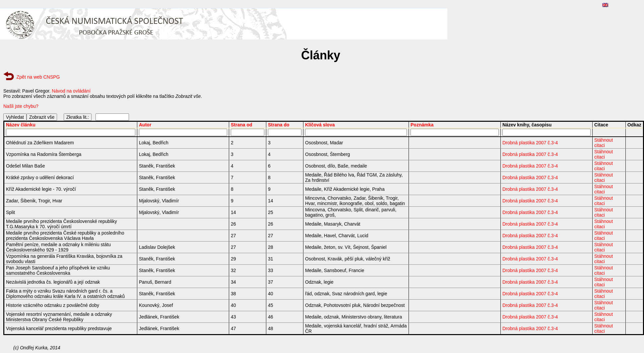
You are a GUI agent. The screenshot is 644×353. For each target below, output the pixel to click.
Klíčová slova (320, 125)
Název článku (21, 125)
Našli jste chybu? (21, 106)
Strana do (279, 125)
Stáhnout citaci (604, 143)
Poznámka (422, 125)
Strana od (242, 125)
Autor (145, 125)
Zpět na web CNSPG (38, 77)
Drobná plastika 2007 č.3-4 (530, 143)
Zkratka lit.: (78, 117)
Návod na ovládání (71, 91)
